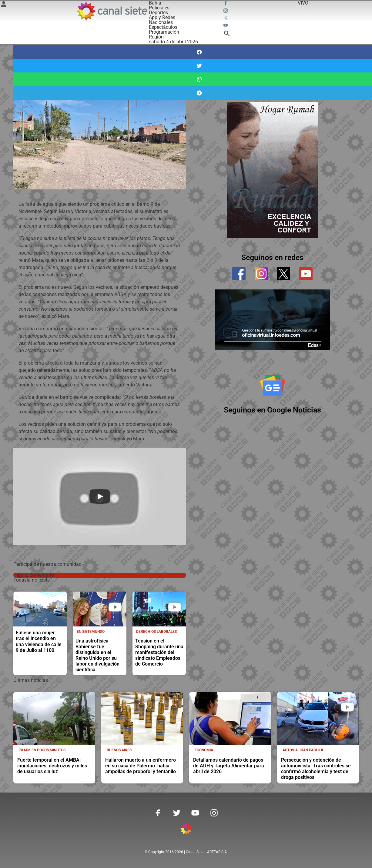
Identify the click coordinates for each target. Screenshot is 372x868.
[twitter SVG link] (226, 19)
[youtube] (306, 274)
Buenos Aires (119, 750)
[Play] (100, 496)
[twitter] (283, 274)
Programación (164, 32)
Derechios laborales (156, 632)
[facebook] (239, 274)
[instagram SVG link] (226, 12)
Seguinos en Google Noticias (272, 411)
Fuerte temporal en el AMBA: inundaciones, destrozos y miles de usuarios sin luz (52, 766)
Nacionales (161, 22)
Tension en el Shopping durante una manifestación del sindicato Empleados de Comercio (159, 653)
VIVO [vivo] (303, 3)
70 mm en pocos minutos (42, 750)
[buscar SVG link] (227, 34)
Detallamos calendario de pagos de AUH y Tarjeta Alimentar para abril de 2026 (229, 766)
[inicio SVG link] (186, 830)
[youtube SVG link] (226, 26)
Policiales (159, 8)
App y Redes (162, 17)
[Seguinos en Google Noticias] (273, 386)
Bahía (155, 3)
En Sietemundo (91, 632)
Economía (204, 750)
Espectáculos (163, 27)
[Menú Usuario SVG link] (4, 5)
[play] (115, 607)
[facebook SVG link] (226, 4)
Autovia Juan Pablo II (303, 750)
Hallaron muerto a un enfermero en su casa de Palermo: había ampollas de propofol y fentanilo (141, 766)
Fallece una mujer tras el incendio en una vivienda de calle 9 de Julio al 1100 (39, 641)
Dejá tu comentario (34, 575)
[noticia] (40, 609)
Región (156, 37)
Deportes (158, 13)
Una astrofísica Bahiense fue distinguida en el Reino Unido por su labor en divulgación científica (97, 655)
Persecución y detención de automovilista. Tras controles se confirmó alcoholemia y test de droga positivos (316, 769)
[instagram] (261, 274)
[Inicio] (111, 11)
